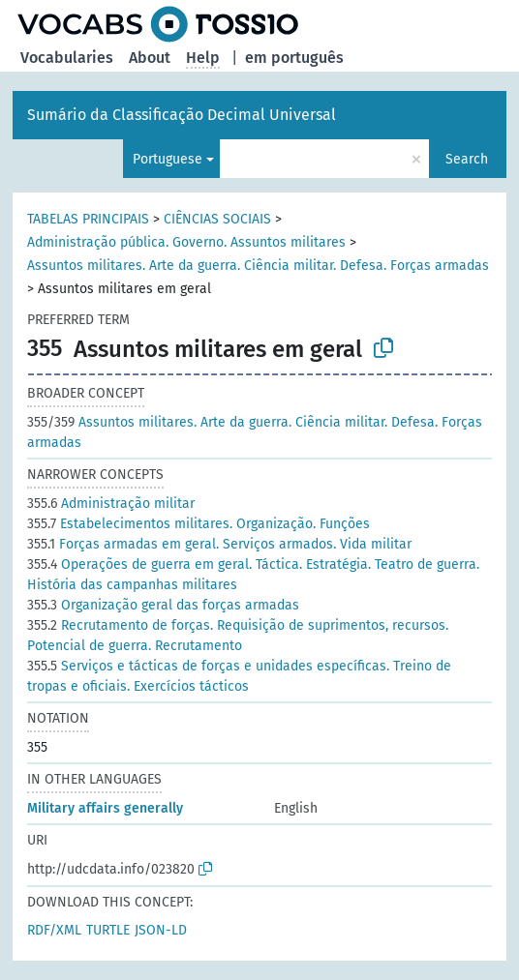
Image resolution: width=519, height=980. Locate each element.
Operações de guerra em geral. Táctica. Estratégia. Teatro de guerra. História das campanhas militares (253, 575)
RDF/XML (54, 930)
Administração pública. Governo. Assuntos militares (186, 242)
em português (294, 58)
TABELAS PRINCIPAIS (88, 219)
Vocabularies (67, 58)
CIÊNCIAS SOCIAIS (217, 219)
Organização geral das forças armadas (163, 605)
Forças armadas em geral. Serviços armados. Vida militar (219, 544)
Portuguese (168, 159)
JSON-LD (161, 930)
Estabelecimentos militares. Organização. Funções (198, 524)
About (150, 58)
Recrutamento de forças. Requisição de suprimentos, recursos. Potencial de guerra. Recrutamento (238, 636)
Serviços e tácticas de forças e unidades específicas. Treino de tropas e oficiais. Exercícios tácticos (239, 676)
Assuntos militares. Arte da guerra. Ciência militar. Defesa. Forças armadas (258, 266)
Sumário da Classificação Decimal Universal (182, 115)
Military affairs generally (105, 808)
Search (467, 159)
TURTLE (108, 930)
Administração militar (111, 504)
